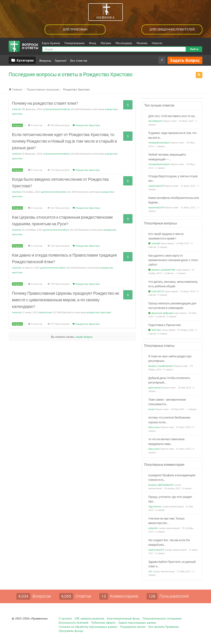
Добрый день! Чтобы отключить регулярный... (169, 380)
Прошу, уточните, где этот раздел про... (170, 499)
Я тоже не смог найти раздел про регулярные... (170, 359)
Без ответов (79, 61)
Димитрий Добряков (162, 313)
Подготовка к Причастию (165, 325)
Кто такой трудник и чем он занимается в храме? (166, 236)
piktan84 (153, 528)
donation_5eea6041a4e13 (161, 366)
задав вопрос (84, 337)
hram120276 (158, 291)
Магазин (106, 43)
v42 (150, 571)
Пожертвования (74, 43)
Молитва (142, 43)
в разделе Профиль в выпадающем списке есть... (172, 478)
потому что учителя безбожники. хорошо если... (170, 420)
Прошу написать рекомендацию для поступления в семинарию (172, 306)
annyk (151, 409)
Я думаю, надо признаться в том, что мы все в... (172, 135)
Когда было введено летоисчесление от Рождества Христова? (60, 183)
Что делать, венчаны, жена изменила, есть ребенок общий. (173, 284)
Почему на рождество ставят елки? (45, 103)
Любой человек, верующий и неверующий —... (167, 157)
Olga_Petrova (155, 507)
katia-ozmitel (155, 388)
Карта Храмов (51, 43)
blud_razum (154, 427)
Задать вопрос (185, 60)
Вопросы (45, 61)
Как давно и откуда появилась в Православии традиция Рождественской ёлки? (64, 259)
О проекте (65, 618)
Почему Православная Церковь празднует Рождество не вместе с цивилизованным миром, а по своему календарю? (66, 300)
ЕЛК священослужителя (90, 618)
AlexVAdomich (155, 121)
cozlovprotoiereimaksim (57, 109)
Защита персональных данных (137, 623)
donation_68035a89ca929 (161, 485)
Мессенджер (124, 43)
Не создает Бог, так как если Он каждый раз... (169, 543)
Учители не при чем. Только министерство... (166, 521)
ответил (17, 109)
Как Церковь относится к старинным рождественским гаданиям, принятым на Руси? (62, 221)
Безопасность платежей (74, 623)
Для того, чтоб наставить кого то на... (172, 116)
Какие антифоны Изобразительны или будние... (174, 200)
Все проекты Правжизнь (164, 627)
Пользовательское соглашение (162, 618)
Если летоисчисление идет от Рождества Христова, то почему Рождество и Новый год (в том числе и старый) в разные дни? (64, 141)
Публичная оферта (103, 623)
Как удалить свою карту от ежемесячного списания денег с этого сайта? (173, 260)
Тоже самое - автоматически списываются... (167, 402)
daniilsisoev (46, 312)
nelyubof (156, 243)
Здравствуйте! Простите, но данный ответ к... (172, 564)
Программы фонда (71, 631)
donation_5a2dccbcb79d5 (164, 270)
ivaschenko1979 (156, 186)
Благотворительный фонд (123, 618)
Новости (157, 43)
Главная (15, 89)
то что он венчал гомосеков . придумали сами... (167, 442)
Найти (194, 49)
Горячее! (61, 61)
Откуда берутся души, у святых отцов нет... (173, 179)
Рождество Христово (88, 125)
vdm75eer (156, 330)
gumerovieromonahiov (54, 192)
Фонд (93, 43)
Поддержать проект (133, 627)
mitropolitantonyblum (159, 143)
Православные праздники (43, 89)
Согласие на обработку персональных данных (88, 627)
